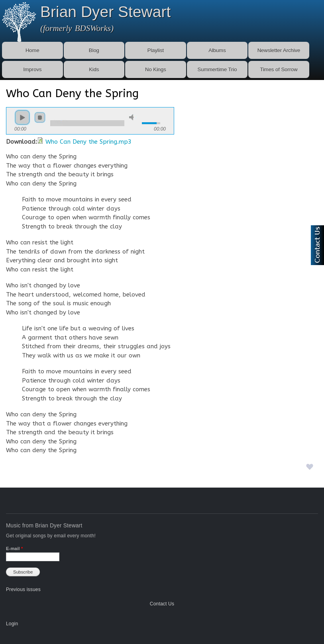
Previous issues (23, 589)
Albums (217, 50)
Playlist (156, 50)
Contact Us (162, 604)
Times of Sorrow (279, 69)
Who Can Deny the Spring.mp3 (88, 142)
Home (32, 50)
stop (40, 117)
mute (133, 117)
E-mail (14, 548)
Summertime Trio (217, 69)
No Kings (156, 69)
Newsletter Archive (279, 50)
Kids (94, 69)
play (22, 117)
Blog (94, 50)
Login (12, 624)
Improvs (32, 69)
